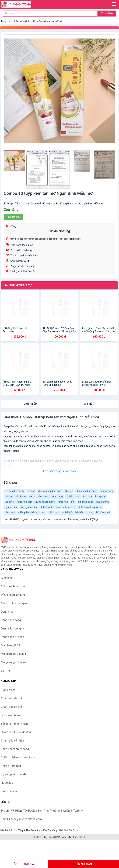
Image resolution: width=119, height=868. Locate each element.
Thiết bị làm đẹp (11, 766)
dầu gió (69, 491)
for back (88, 497)
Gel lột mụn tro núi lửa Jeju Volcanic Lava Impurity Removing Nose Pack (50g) (55, 519)
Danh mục (7, 612)
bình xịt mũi (46, 507)
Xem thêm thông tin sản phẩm (59, 471)
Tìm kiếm (107, 13)
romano (31, 491)
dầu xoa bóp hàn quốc (50, 491)
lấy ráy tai (10, 513)
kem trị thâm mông (39, 497)
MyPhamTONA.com (55, 837)
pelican (9, 497)
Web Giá (63, 830)
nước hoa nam (24, 502)
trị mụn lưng (107, 491)
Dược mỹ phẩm (10, 715)
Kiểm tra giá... (13, 217)
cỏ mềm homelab (14, 491)
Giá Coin (73, 830)
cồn (73, 502)
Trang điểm (8, 690)
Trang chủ (6, 21)
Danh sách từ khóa (13, 637)
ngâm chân (11, 507)
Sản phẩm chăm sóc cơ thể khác (48, 21)
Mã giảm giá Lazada (13, 654)
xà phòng (21, 497)
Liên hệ (5, 671)
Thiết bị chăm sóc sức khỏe (18, 757)
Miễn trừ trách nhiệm (14, 603)
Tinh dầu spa (9, 791)
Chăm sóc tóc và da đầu (16, 732)
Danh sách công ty (12, 629)
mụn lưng (57, 497)
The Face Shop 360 (36, 830)
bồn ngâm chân (28, 507)
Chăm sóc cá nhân (12, 741)
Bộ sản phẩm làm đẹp (14, 774)
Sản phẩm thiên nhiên (14, 724)
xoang (90, 513)
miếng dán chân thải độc (31, 513)
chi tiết (89, 404)
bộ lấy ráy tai (103, 513)
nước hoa (63, 502)
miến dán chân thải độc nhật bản (66, 513)
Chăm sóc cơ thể (21, 21)
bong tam (100, 497)
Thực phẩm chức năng (15, 749)
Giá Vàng (53, 830)
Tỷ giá (22, 830)
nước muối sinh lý (65, 507)
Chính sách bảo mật (13, 586)
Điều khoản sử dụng (13, 595)
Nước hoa (7, 783)
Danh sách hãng (11, 620)
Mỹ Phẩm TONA (76, 837)
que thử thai (103, 502)
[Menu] (114, 4)
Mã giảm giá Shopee (14, 662)
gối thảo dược (86, 502)
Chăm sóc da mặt (12, 698)
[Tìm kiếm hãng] (50, 14)
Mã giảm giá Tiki (11, 645)
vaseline (9, 502)
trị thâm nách (73, 497)
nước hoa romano (45, 502)
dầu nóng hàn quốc (87, 491)
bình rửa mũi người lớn (90, 507)
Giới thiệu (30, 404)
